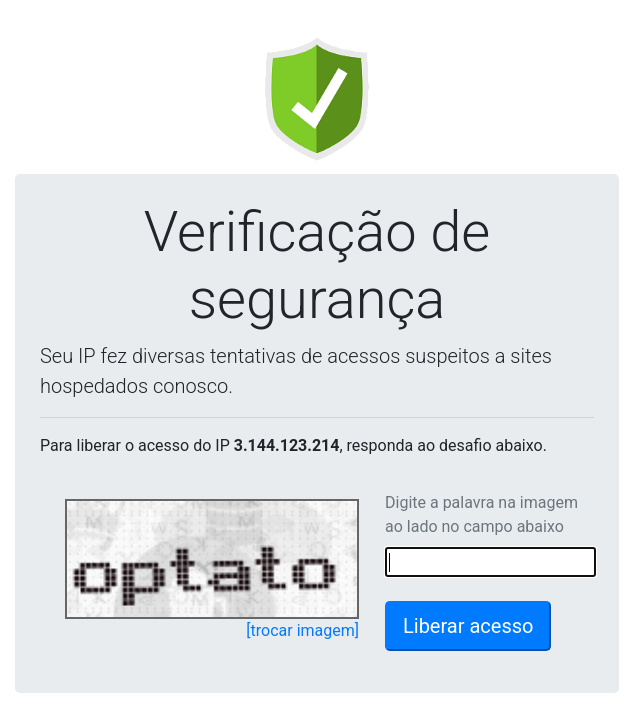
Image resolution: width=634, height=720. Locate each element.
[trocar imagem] (302, 630)
